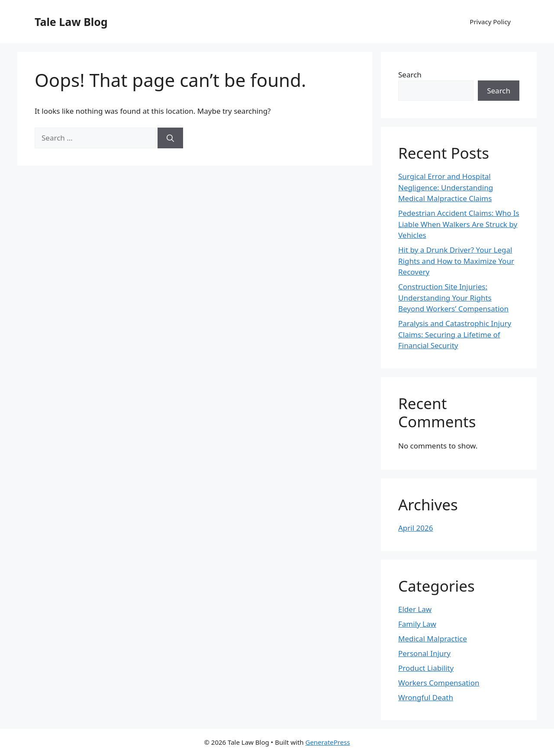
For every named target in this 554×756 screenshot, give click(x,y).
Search (410, 75)
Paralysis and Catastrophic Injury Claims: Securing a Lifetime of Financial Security (455, 334)
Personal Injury (424, 653)
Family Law (417, 624)
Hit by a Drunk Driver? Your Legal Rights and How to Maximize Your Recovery (456, 261)
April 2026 (415, 528)
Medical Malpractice (433, 639)
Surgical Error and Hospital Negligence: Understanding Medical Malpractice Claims (446, 187)
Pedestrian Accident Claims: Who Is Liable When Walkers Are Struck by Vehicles (459, 224)
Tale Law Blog (71, 22)
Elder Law (415, 609)
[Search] (170, 138)
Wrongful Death (426, 697)
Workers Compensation (439, 683)
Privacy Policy (490, 22)
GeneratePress (327, 742)
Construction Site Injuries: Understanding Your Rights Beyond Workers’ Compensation (453, 298)
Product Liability (426, 668)
